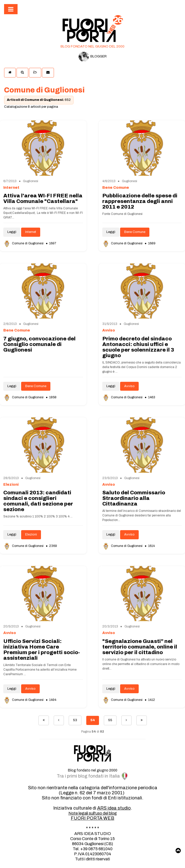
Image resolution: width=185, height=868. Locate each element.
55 (110, 720)
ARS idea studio (114, 808)
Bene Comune (135, 232)
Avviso (129, 386)
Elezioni (31, 534)
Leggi (12, 232)
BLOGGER (93, 57)
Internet (31, 232)
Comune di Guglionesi (24, 243)
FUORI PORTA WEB (92, 818)
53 (75, 720)
